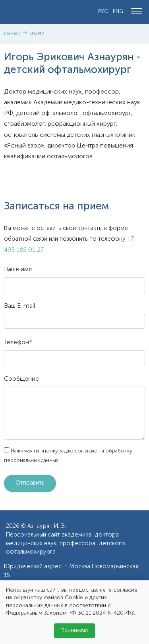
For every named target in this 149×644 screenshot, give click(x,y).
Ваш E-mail (20, 306)
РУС (103, 12)
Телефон (18, 343)
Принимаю (74, 631)
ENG (118, 12)
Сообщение (21, 379)
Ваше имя (18, 270)
